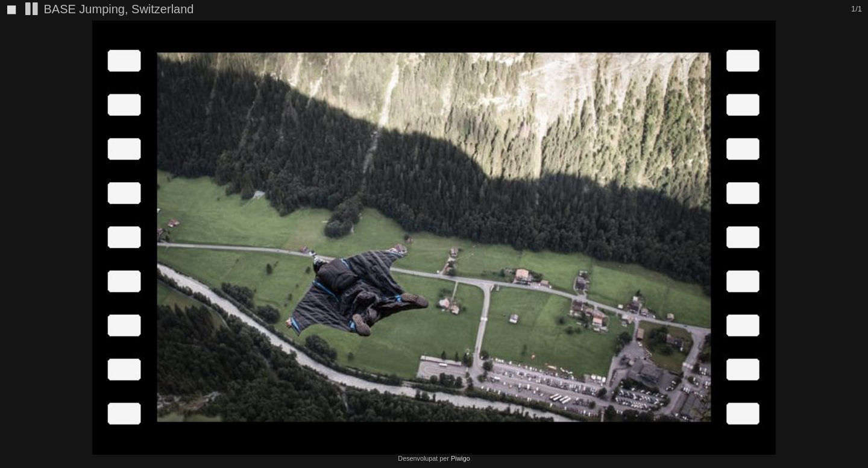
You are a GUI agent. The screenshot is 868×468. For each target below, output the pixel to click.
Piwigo (461, 458)
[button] (857, 52)
